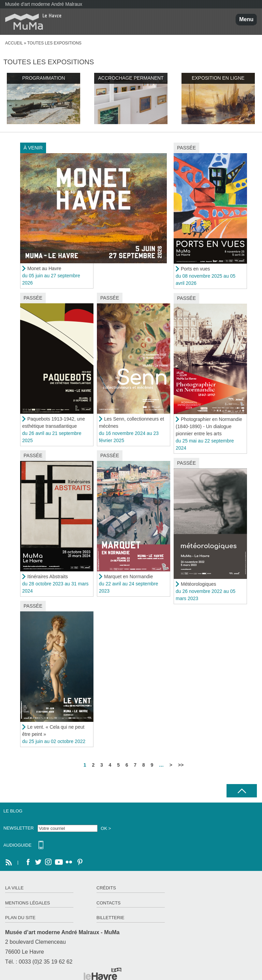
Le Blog (13, 811)
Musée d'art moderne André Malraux (44, 4)
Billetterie (111, 918)
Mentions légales (27, 903)
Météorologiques (199, 584)
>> (181, 765)
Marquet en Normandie (128, 577)
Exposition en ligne (218, 78)
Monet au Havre (44, 268)
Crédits (106, 888)
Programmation (44, 78)
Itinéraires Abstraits (48, 577)
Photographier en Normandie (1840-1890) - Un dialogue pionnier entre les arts (209, 426)
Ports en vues (195, 269)
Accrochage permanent (131, 78)
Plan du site (20, 918)
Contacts (109, 903)
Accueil (14, 43)
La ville (14, 888)
